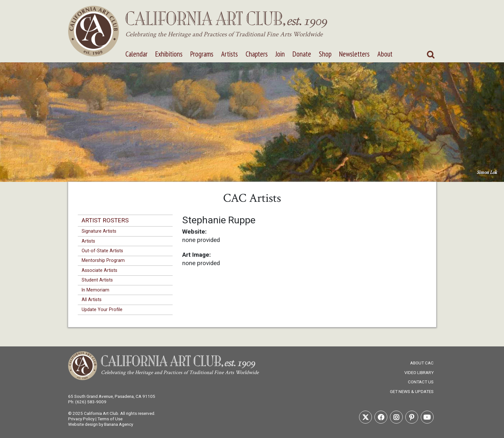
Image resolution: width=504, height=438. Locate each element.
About (385, 54)
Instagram (396, 417)
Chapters (257, 54)
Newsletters (354, 54)
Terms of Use (110, 419)
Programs (202, 54)
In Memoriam (95, 290)
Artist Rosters (105, 220)
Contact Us (421, 382)
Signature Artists (99, 231)
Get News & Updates (412, 391)
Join (280, 54)
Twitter (365, 417)
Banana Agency (119, 424)
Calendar (136, 54)
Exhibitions (169, 54)
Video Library (419, 372)
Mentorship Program (103, 260)
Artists (230, 54)
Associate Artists (99, 270)
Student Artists (97, 280)
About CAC (422, 363)
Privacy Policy (81, 419)
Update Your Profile (102, 309)
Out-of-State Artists (102, 251)
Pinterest (412, 417)
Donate (302, 54)
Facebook (381, 417)
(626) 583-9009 (91, 402)
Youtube (427, 417)
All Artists (92, 299)
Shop (325, 54)
